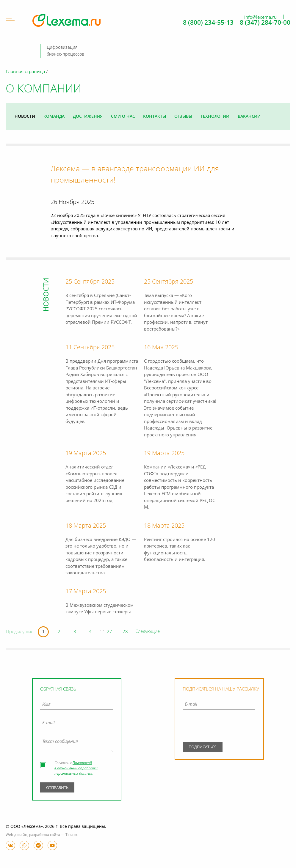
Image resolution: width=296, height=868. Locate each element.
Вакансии (249, 117)
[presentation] (219, 727)
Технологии (215, 117)
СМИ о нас (123, 117)
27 (109, 632)
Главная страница (25, 72)
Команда (54, 117)
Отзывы (183, 117)
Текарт (71, 835)
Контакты (154, 117)
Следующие (148, 632)
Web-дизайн (17, 835)
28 (125, 632)
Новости (25, 117)
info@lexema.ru (260, 17)
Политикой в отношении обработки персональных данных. (76, 768)
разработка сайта (45, 835)
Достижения (88, 117)
